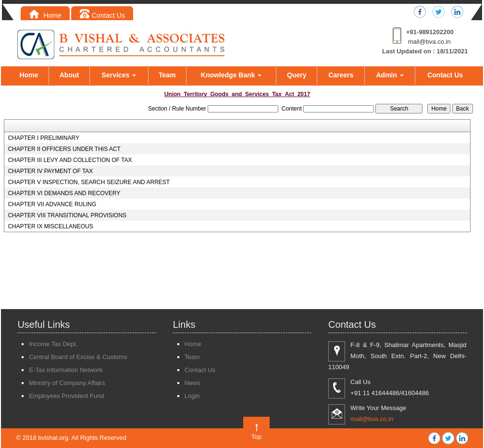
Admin (390, 75)
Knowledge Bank (231, 75)
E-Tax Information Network (66, 370)
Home (45, 15)
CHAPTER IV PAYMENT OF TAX (50, 171)
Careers (341, 75)
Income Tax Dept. (53, 344)
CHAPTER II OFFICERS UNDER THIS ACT (64, 149)
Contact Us (102, 15)
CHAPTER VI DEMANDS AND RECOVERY (64, 193)
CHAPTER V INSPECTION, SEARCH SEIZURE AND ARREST (89, 182)
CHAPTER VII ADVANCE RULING (52, 204)
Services (119, 75)
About (69, 75)
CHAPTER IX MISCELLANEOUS (50, 226)
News (192, 383)
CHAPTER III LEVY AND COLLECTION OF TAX (70, 160)
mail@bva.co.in (429, 42)
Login (192, 396)
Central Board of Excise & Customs (78, 357)
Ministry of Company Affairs (67, 383)
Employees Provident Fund (66, 396)
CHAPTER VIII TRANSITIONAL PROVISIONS (67, 215)
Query (297, 75)
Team (167, 75)
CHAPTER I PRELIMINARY (43, 138)
